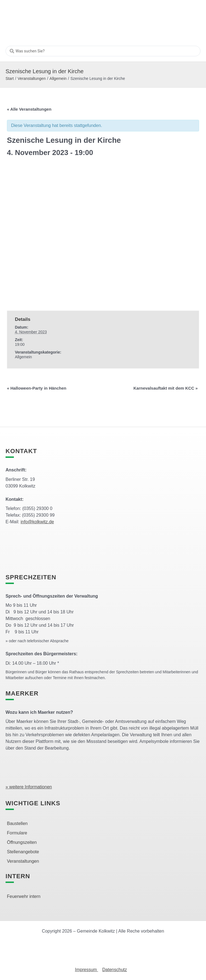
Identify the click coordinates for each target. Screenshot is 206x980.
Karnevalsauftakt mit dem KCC (166, 388)
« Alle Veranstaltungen (29, 109)
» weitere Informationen (29, 787)
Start (10, 78)
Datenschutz (115, 970)
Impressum (87, 970)
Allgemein (58, 78)
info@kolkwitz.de (37, 522)
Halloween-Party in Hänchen (37, 388)
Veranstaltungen (31, 78)
